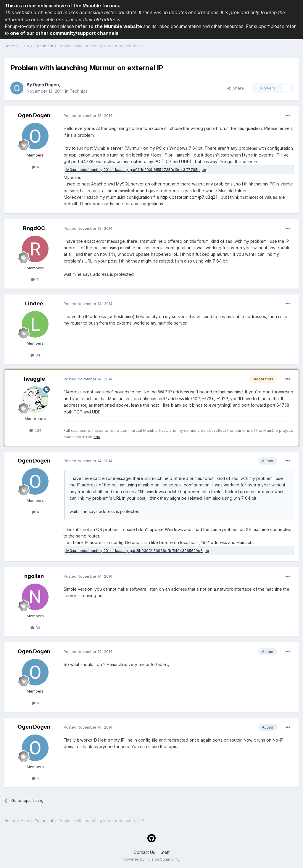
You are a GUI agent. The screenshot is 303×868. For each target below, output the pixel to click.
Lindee (34, 303)
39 (35, 628)
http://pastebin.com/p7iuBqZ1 (189, 197)
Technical (79, 91)
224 (35, 430)
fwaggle (34, 379)
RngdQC (34, 228)
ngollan (34, 576)
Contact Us (144, 852)
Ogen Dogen (46, 85)
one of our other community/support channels (64, 33)
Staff (165, 852)
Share (236, 88)
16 (35, 279)
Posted (88, 115)
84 (35, 355)
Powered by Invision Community (151, 859)
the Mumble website (118, 26)
